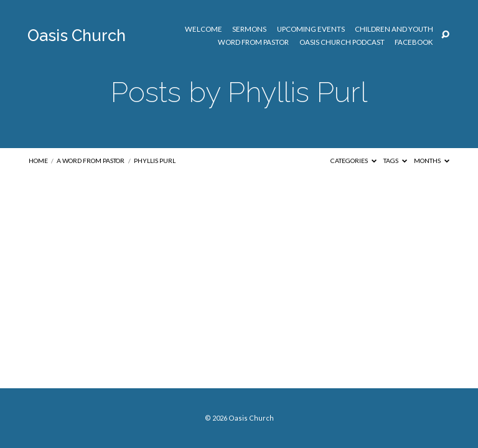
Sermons (249, 29)
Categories (354, 161)
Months (432, 161)
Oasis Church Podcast (342, 42)
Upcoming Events (311, 29)
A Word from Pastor (91, 161)
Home (38, 161)
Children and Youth (394, 29)
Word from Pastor (253, 42)
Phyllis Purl (155, 161)
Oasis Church (77, 35)
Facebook (414, 42)
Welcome (204, 29)
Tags (395, 161)
